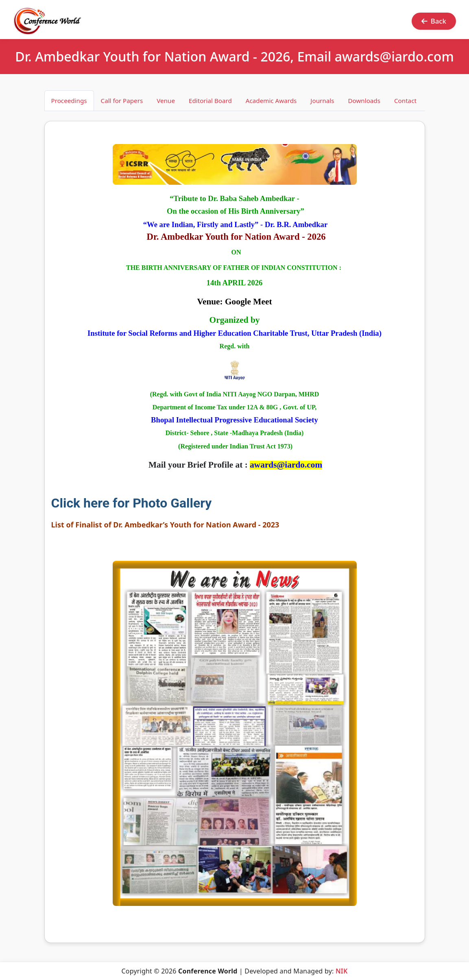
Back (434, 21)
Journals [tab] (322, 101)
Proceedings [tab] (69, 101)
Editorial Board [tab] (210, 101)
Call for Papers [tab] (122, 101)
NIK (342, 971)
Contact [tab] (405, 101)
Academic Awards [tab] (271, 101)
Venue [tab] (166, 101)
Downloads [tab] (364, 101)
